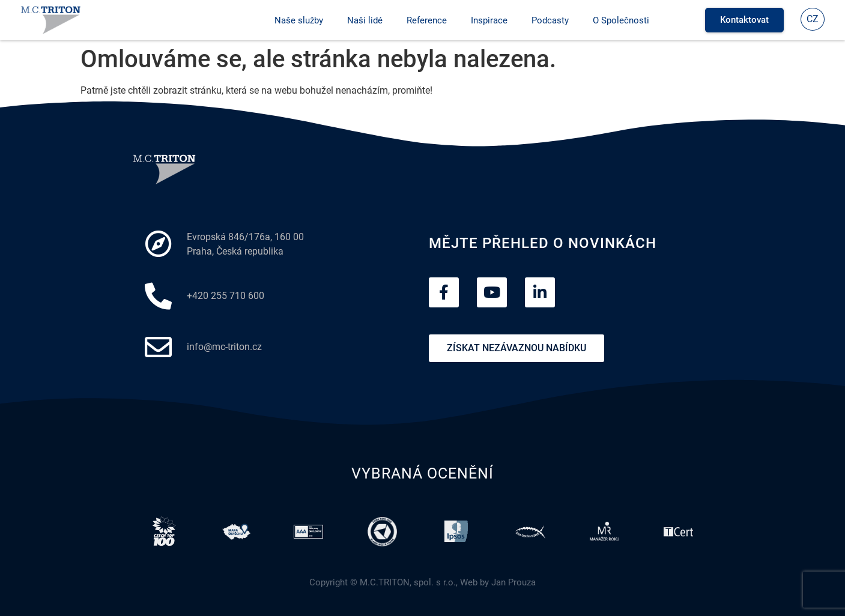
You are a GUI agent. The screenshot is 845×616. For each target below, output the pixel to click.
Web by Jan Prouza (498, 582)
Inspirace (489, 20)
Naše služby (299, 20)
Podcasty (550, 20)
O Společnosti (621, 20)
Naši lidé (365, 20)
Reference (427, 20)
